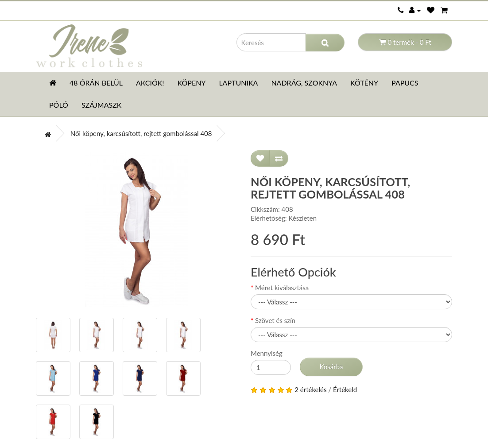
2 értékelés (310, 390)
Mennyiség (267, 353)
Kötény (364, 83)
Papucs (405, 83)
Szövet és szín (275, 320)
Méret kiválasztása (282, 288)
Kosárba (331, 366)
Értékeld (345, 390)
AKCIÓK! (150, 83)
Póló (59, 105)
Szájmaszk (102, 105)
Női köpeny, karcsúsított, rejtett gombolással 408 (141, 133)
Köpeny (192, 83)
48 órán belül (96, 83)
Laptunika (238, 83)
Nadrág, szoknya (304, 83)
